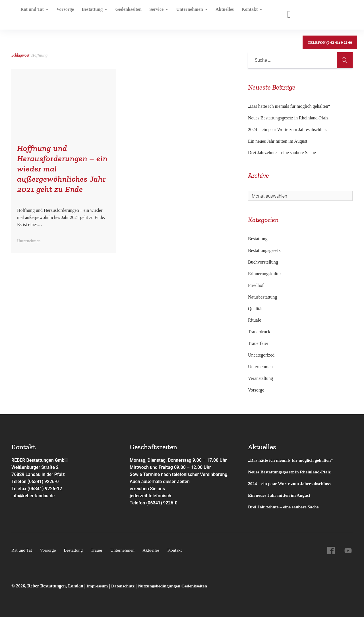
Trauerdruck (259, 332)
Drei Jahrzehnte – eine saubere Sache (282, 153)
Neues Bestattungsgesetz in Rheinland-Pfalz (289, 118)
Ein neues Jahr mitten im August (278, 141)
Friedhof (256, 285)
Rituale (255, 320)
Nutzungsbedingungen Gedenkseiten (174, 586)
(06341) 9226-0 (162, 503)
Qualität (255, 309)
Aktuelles (219, 13)
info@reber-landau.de (34, 496)
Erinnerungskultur (264, 274)
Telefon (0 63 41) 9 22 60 (329, 13)
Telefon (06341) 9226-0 (36, 482)
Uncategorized (261, 355)
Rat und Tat (35, 13)
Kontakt (245, 13)
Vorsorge (64, 13)
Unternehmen (187, 13)
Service (155, 13)
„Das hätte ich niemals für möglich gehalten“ (289, 106)
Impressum (98, 586)
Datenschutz (124, 586)
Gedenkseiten (125, 13)
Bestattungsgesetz (264, 250)
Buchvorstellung (263, 262)
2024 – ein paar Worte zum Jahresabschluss (288, 130)
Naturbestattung (262, 297)
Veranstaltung (260, 378)
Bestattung (93, 13)
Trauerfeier (258, 343)
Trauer (98, 550)
